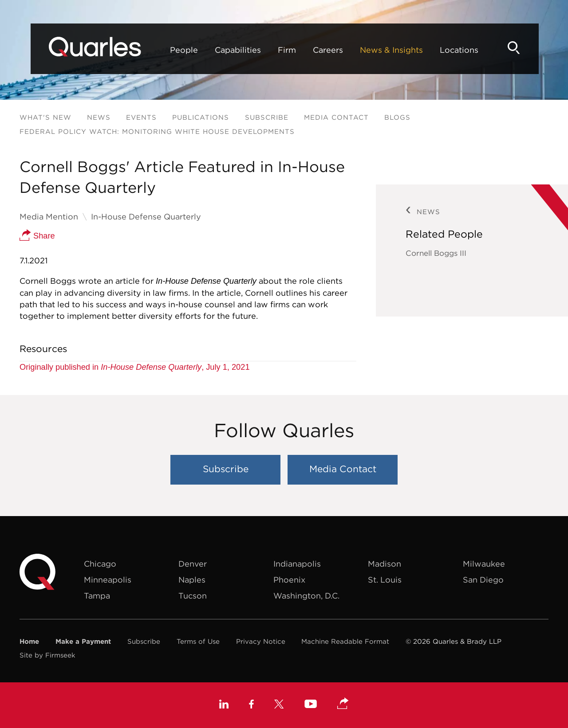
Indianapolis (297, 564)
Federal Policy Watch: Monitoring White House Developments (157, 131)
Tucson (193, 596)
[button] (343, 704)
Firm (265, 50)
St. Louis (385, 580)
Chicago (100, 564)
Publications (201, 117)
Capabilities (216, 50)
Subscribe (267, 117)
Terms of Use (198, 641)
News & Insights (370, 50)
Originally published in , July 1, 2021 (135, 367)
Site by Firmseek (47, 655)
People (162, 50)
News (99, 117)
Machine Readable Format (345, 641)
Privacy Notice (261, 641)
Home (29, 641)
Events (141, 117)
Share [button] (37, 236)
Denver (193, 564)
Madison (385, 564)
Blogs (397, 117)
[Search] (534, 48)
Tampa (97, 596)
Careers (306, 50)
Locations (437, 50)
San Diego (483, 580)
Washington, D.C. (306, 596)
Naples (192, 580)
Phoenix (289, 580)
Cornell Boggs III (436, 253)
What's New (45, 117)
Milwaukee (484, 564)
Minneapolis (108, 580)
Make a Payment (83, 641)
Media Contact (336, 117)
